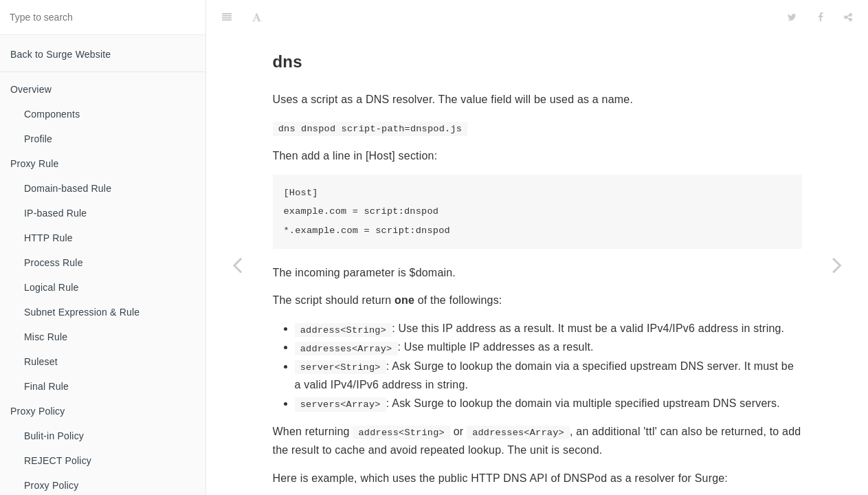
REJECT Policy (58, 461)
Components (52, 114)
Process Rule (54, 263)
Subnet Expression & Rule (82, 312)
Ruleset (41, 362)
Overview (31, 89)
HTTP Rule (48, 238)
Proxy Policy (37, 411)
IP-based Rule (55, 213)
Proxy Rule (34, 164)
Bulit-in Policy (54, 436)
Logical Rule (51, 287)
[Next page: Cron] (837, 265)
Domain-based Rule (68, 188)
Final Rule (46, 386)
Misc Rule (46, 337)
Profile (38, 139)
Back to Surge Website (60, 54)
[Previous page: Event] (237, 265)
